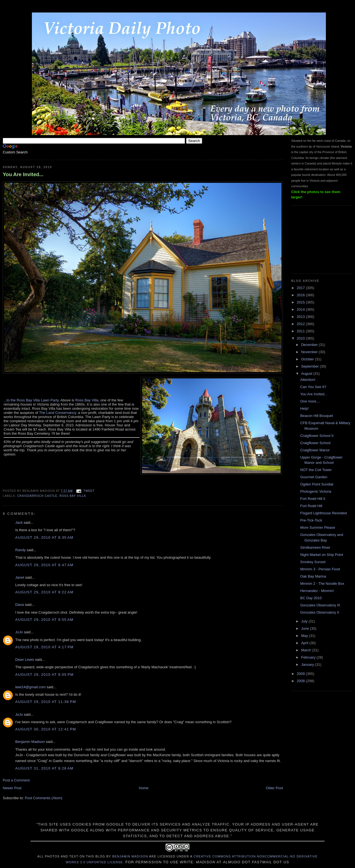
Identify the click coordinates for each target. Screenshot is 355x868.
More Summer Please (318, 527)
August (307, 374)
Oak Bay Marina (313, 576)
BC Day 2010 (311, 598)
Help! (304, 408)
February (309, 657)
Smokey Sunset (313, 562)
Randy (21, 550)
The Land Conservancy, (58, 413)
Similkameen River (315, 547)
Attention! (308, 380)
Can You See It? (313, 387)
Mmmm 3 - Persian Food (320, 569)
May (305, 636)
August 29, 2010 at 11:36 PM (46, 702)
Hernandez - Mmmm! (317, 591)
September (310, 366)
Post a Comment (16, 780)
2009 (301, 674)
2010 (301, 338)
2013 (301, 317)
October (308, 359)
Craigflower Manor (315, 450)
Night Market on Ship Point (322, 555)
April (305, 643)
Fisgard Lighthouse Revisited (323, 513)
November (310, 352)
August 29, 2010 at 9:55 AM (44, 620)
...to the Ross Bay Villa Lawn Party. (32, 400)
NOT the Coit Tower (316, 470)
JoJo (19, 632)
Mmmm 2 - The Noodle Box (322, 584)
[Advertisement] (319, 239)
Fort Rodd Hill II (313, 499)
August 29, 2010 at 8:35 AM (44, 537)
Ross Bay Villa (87, 400)
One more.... (310, 401)
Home (144, 788)
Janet (20, 577)
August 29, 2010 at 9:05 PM (44, 675)
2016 (301, 295)
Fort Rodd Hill (311, 506)
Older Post (274, 788)
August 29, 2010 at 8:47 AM (44, 565)
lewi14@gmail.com (30, 687)
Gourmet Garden (314, 477)
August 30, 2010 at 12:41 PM (46, 729)
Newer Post (12, 788)
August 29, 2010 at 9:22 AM (44, 592)
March (307, 650)
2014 (301, 309)
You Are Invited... (23, 174)
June (306, 628)
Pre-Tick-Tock (311, 520)
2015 (301, 302)
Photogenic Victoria (316, 491)
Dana (20, 605)
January (308, 665)
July (305, 621)
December (310, 345)
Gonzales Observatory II (319, 612)
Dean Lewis (25, 660)
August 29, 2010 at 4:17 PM (44, 647)
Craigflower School (315, 443)
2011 (301, 331)
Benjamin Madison (30, 742)
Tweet (89, 491)
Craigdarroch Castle (37, 496)
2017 (301, 288)
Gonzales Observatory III (320, 605)
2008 (301, 681)
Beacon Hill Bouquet (316, 416)
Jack (19, 522)
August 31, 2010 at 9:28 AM (44, 768)
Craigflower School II (317, 436)
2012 (301, 324)
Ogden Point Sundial (317, 484)
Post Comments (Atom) (44, 798)
